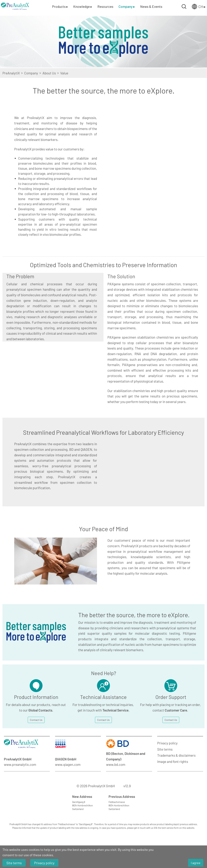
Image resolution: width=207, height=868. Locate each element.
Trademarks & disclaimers (176, 755)
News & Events (151, 6)
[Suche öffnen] (184, 7)
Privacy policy (167, 743)
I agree (196, 863)
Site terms (165, 749)
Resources (105, 6)
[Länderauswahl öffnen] (196, 7)
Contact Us (36, 720)
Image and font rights (173, 761)
